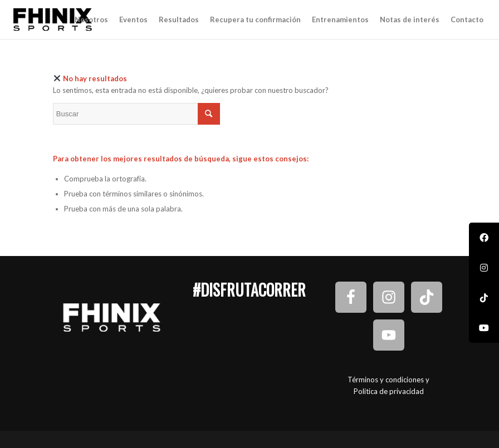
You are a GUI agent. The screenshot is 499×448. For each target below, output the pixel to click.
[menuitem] (91, 19)
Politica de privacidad (389, 391)
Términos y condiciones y (388, 380)
